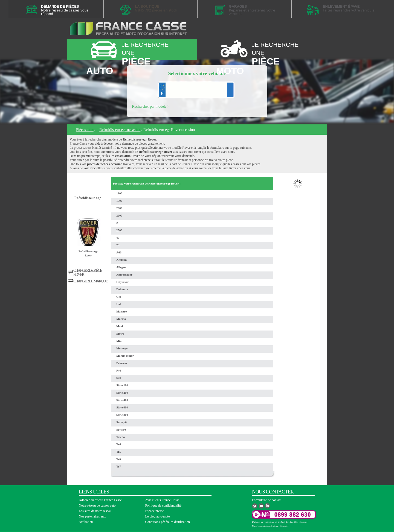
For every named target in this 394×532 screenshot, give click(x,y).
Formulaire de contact (267, 500)
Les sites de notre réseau (95, 511)
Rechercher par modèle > (151, 106)
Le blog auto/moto (158, 516)
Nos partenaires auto (93, 516)
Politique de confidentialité (163, 505)
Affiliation (86, 522)
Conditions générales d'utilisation (168, 522)
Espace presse (155, 511)
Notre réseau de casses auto (97, 505)
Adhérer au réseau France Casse (100, 500)
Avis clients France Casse (162, 500)
